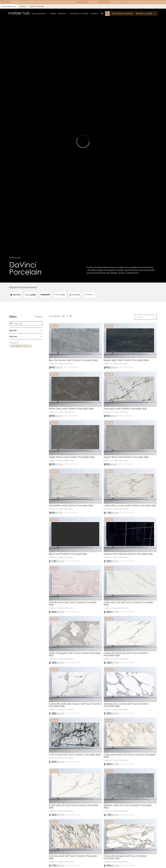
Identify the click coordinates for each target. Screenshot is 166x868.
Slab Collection (39, 14)
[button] (40, 14)
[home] (19, 14)
